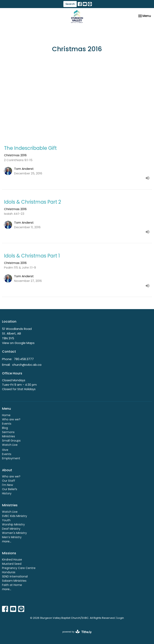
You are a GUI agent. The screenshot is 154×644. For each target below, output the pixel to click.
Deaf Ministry (11, 529)
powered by (77, 632)
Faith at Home (12, 585)
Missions (9, 553)
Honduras (9, 572)
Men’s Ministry (12, 537)
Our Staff (9, 481)
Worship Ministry (13, 524)
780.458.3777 (24, 359)
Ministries (8, 436)
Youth (6, 520)
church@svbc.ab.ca (27, 365)
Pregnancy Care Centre (19, 568)
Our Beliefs (10, 489)
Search (70, 4)
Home (6, 415)
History (7, 493)
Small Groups (11, 441)
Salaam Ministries (14, 581)
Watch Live (10, 445)
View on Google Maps (18, 343)
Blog (5, 428)
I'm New (7, 485)
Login (120, 618)
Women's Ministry (14, 533)
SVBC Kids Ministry (15, 516)
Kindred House (12, 560)
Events (7, 424)
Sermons (8, 432)
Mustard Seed (12, 564)
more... (7, 541)
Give (5, 450)
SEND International (15, 576)
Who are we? (11, 419)
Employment (11, 458)
